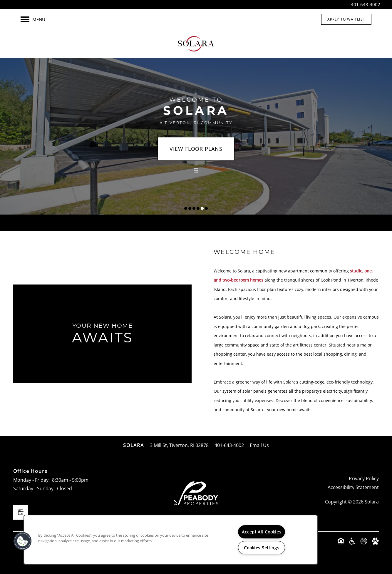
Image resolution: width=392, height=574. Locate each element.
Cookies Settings (262, 548)
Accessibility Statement (353, 487)
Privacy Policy (364, 478)
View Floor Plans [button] (196, 149)
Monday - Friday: (31, 480)
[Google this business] (196, 171)
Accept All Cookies (262, 532)
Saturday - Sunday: (34, 488)
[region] (171, 540)
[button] (346, 19)
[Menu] (33, 19)
